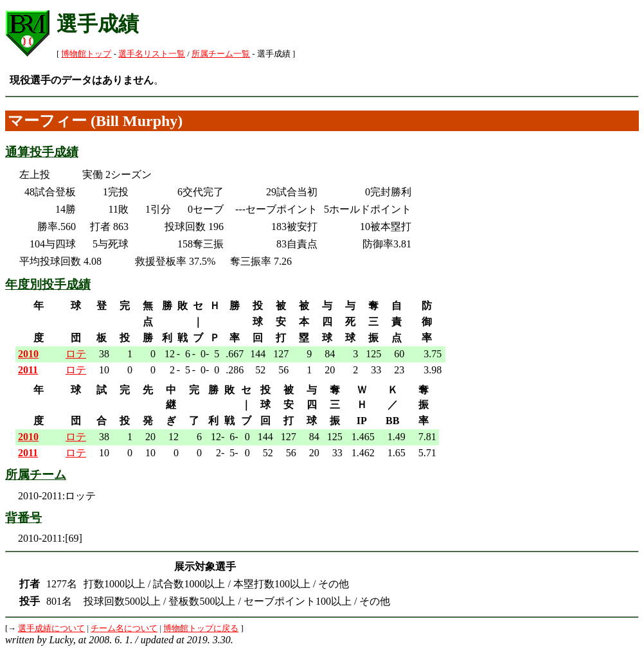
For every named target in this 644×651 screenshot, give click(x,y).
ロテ (76, 354)
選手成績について (51, 629)
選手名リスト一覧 (152, 54)
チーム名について (124, 629)
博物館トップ (86, 54)
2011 (28, 370)
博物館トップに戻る (201, 629)
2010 (28, 354)
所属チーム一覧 (221, 54)
